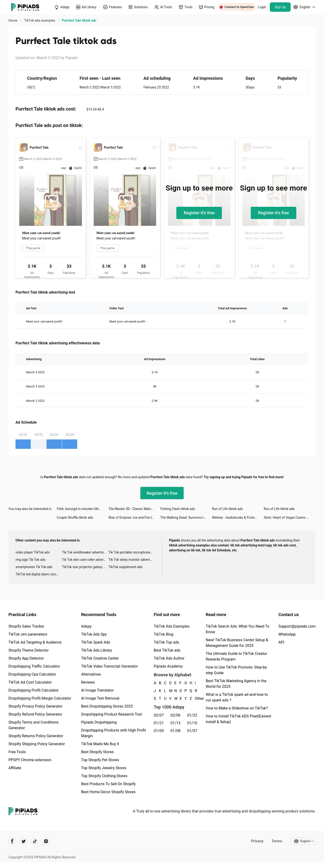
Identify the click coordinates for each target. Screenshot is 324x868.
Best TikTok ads (167, 650)
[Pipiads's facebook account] (12, 841)
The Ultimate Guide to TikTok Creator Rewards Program (236, 656)
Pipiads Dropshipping (99, 722)
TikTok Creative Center (100, 658)
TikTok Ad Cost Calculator (30, 682)
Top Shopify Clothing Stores (104, 776)
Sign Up (280, 7)
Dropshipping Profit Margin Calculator (40, 698)
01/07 (192, 731)
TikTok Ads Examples (172, 626)
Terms (277, 841)
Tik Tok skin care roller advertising (85, 560)
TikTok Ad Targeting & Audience (35, 642)
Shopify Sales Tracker (26, 626)
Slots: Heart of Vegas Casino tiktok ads (290, 518)
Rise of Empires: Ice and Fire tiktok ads (134, 518)
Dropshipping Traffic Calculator (34, 666)
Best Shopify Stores (97, 752)
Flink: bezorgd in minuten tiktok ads (83, 509)
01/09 (159, 731)
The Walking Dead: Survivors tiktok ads (186, 518)
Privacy (257, 841)
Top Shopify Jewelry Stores (104, 768)
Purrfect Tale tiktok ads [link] (79, 20)
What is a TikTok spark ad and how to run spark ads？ (237, 697)
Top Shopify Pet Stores (100, 760)
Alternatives (91, 674)
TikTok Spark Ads (96, 642)
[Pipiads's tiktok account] (35, 841)
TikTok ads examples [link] (40, 20)
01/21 (159, 723)
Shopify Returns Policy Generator (36, 736)
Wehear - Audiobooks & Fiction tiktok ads (238, 518)
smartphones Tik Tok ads (34, 567)
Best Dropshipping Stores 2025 (107, 706)
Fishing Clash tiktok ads (178, 509)
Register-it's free (199, 213)
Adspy (86, 626)
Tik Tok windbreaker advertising (85, 552)
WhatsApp (287, 634)
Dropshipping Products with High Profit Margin (113, 733)
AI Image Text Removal (100, 698)
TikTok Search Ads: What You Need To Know (237, 629)
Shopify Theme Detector (29, 650)
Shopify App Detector (26, 658)
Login (262, 7)
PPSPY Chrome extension (30, 760)
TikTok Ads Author (169, 658)
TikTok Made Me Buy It (100, 744)
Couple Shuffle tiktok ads (75, 518)
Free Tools (17, 752)
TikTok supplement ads (125, 567)
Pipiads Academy (168, 666)
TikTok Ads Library (96, 650)
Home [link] (13, 20)
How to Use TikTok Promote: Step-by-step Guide (237, 670)
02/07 (159, 715)
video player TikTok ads (33, 552)
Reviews (88, 682)
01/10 (192, 723)
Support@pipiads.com (297, 626)
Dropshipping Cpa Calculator (32, 674)
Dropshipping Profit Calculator (33, 690)
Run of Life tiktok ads (227, 509)
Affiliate (15, 768)
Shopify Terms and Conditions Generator (33, 725)
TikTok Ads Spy (94, 634)
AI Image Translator (97, 690)
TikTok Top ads (166, 642)
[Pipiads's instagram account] (46, 841)
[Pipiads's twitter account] (23, 841)
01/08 (175, 731)
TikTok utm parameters (28, 634)
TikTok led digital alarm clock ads (39, 574)
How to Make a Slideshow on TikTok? (237, 708)
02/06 (175, 715)
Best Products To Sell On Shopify (108, 784)
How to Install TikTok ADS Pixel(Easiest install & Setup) (238, 719)
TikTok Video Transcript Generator (109, 666)
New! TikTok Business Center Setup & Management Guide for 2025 (237, 643)
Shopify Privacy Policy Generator (35, 706)
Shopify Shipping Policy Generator (37, 744)
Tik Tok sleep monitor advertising (132, 560)
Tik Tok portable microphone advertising (132, 552)
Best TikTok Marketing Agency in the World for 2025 (236, 684)
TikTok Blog (164, 634)
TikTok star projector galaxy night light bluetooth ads (85, 567)
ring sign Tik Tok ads (31, 560)
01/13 (175, 723)
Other (195, 699)
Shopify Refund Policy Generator (35, 714)
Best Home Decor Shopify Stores (108, 792)
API (281, 642)
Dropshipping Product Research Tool (111, 714)
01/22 (192, 715)
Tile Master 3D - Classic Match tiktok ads (134, 509)
